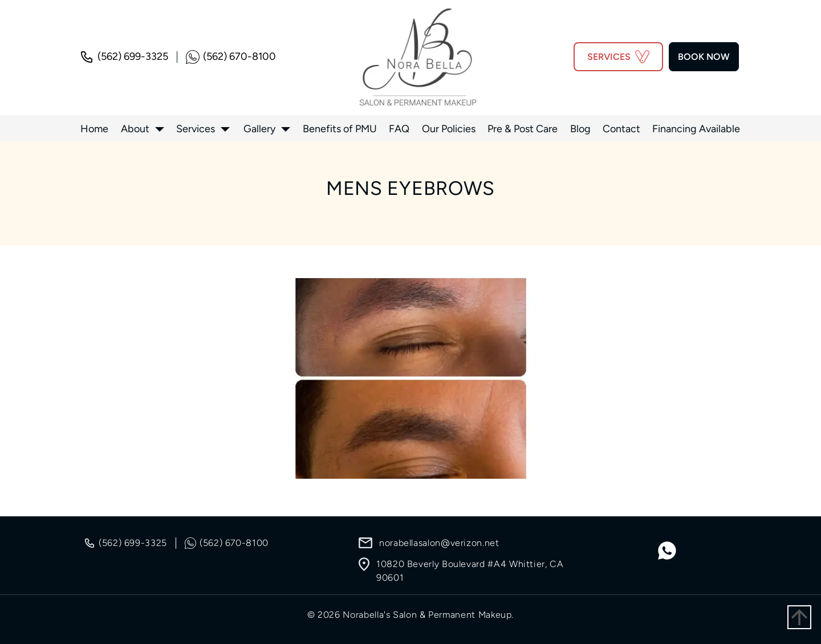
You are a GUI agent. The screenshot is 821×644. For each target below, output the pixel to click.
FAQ (399, 129)
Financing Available (696, 129)
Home (94, 129)
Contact (621, 129)
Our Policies (449, 129)
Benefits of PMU (340, 129)
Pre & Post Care (523, 129)
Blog (580, 129)
